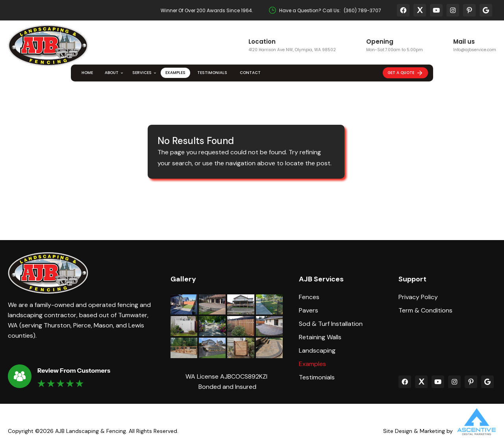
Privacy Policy (418, 297)
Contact (250, 73)
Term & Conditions (425, 311)
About (112, 73)
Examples (175, 73)
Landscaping (317, 351)
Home (87, 73)
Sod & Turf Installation (331, 324)
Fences (309, 297)
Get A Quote (405, 73)
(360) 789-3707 (362, 10)
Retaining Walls (320, 337)
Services (142, 73)
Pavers (309, 311)
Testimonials (212, 73)
